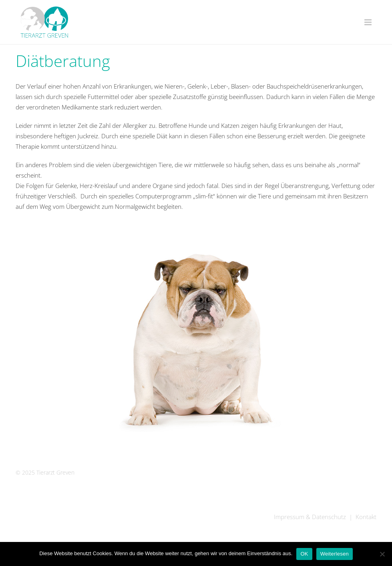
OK (304, 554)
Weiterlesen (335, 554)
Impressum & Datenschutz (310, 517)
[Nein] (382, 554)
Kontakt (366, 517)
